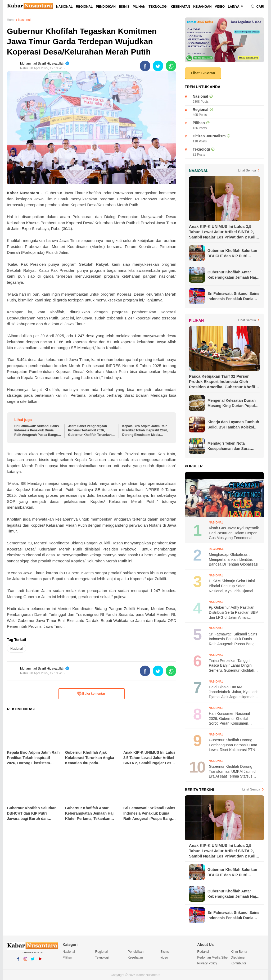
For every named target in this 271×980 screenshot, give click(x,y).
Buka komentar (91, 694)
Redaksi (203, 952)
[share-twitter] (158, 66)
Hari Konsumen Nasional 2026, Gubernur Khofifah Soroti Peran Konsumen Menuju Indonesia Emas (229, 719)
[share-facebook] (145, 66)
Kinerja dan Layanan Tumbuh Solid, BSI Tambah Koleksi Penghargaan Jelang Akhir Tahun (233, 425)
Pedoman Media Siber (213, 958)
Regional (84, 7)
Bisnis (124, 7)
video (220, 7)
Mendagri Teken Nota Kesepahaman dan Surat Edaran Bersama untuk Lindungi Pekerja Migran (229, 446)
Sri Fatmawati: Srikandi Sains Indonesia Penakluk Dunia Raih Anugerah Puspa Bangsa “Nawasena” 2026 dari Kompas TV (37, 431)
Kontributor (239, 963)
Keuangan (202, 7)
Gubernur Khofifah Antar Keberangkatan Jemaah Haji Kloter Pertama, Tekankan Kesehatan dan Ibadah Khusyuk (232, 275)
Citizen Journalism (209, 136)
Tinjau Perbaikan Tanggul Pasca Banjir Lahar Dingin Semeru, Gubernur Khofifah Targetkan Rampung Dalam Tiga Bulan (231, 666)
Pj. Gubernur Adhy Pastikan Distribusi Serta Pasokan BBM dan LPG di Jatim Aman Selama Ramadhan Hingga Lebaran (234, 613)
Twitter (33, 961)
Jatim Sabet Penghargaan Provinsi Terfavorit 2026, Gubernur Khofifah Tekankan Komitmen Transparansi (90, 431)
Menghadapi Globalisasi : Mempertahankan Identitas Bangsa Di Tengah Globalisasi (234, 559)
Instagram (25, 961)
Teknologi (158, 7)
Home (11, 20)
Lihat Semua (247, 170)
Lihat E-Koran (203, 73)
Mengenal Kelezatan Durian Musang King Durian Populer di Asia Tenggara (233, 403)
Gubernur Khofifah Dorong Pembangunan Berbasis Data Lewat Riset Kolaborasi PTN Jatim (233, 745)
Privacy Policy (207, 963)
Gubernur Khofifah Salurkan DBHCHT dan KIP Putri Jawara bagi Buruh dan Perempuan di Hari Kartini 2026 (232, 254)
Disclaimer (238, 958)
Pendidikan (106, 7)
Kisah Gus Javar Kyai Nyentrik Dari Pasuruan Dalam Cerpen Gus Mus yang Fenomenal (234, 533)
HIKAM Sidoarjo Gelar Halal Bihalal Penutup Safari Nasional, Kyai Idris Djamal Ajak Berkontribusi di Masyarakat (232, 586)
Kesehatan (180, 7)
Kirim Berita (239, 952)
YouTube (40, 961)
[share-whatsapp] (171, 66)
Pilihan (139, 7)
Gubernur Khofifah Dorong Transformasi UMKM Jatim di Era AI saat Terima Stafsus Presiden (233, 772)
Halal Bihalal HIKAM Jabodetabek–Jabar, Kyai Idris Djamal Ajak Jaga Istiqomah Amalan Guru (234, 692)
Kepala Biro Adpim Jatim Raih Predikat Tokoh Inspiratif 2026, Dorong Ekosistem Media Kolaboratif (145, 431)
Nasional (64, 7)
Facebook (18, 961)
